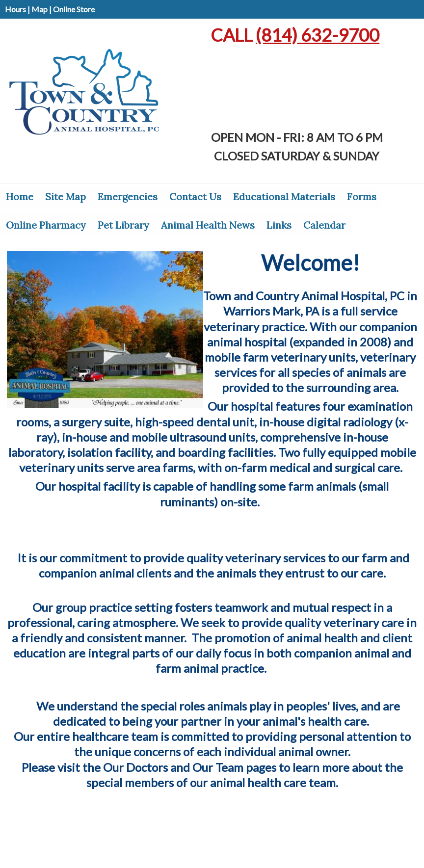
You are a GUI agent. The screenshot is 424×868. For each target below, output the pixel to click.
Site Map (66, 197)
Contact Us (195, 197)
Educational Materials (284, 197)
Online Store (74, 9)
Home (20, 197)
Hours (15, 9)
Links (279, 225)
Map (40, 9)
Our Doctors (135, 767)
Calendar (324, 225)
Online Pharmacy (46, 225)
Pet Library (123, 225)
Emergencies (128, 197)
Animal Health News (208, 225)
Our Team (218, 767)
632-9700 (318, 35)
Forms (362, 197)
